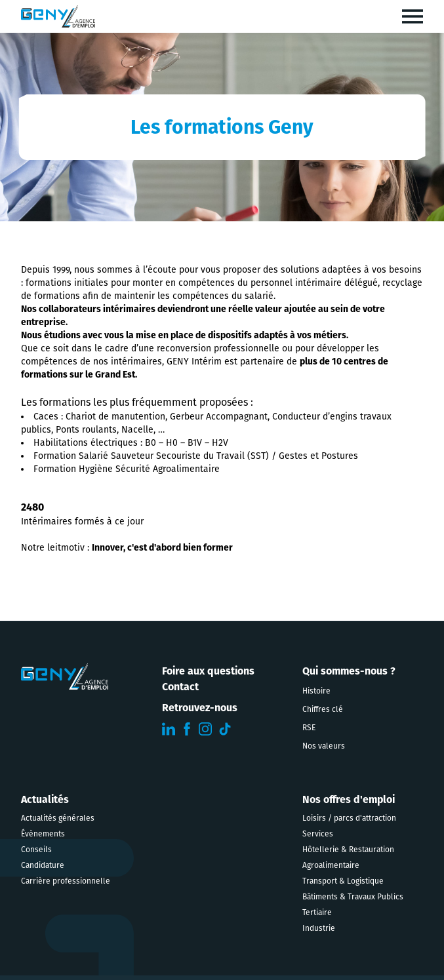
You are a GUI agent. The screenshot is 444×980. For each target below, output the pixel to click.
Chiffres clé (323, 709)
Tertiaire (317, 912)
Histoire (316, 691)
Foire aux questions (208, 671)
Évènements (43, 834)
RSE (309, 728)
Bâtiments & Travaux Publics (353, 897)
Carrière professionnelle (66, 881)
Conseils (36, 850)
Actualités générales (58, 818)
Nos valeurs (324, 746)
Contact (180, 687)
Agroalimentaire (331, 865)
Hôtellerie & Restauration (348, 850)
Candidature (43, 865)
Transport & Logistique (343, 881)
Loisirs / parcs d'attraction (349, 818)
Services (318, 834)
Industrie (319, 928)
